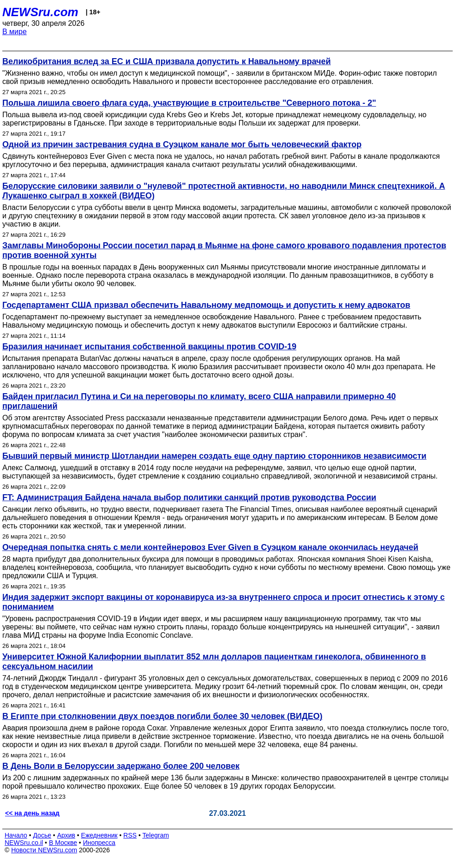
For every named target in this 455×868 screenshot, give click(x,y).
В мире (15, 32)
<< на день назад (32, 813)
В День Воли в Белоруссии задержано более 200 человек (121, 766)
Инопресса (99, 843)
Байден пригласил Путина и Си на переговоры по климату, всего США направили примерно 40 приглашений (199, 401)
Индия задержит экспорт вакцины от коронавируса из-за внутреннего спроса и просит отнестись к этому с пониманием (224, 602)
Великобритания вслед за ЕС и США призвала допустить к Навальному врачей (167, 61)
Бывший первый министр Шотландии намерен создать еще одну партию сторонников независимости (214, 456)
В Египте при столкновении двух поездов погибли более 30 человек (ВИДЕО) (162, 716)
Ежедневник (99, 835)
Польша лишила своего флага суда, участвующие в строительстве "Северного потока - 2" (189, 103)
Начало (16, 835)
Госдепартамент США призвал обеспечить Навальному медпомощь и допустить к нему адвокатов (206, 305)
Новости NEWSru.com (44, 850)
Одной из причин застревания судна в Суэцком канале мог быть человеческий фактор (182, 144)
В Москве (63, 843)
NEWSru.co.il (24, 843)
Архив (66, 835)
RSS (130, 835)
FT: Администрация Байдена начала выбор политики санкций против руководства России (189, 497)
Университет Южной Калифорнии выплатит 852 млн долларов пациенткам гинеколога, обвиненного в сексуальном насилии (214, 661)
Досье (42, 835)
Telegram (156, 835)
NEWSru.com (40, 12)
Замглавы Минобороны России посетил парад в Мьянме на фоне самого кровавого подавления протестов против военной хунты (224, 250)
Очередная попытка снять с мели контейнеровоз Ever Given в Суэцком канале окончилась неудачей (210, 547)
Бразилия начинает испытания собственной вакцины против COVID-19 (149, 347)
